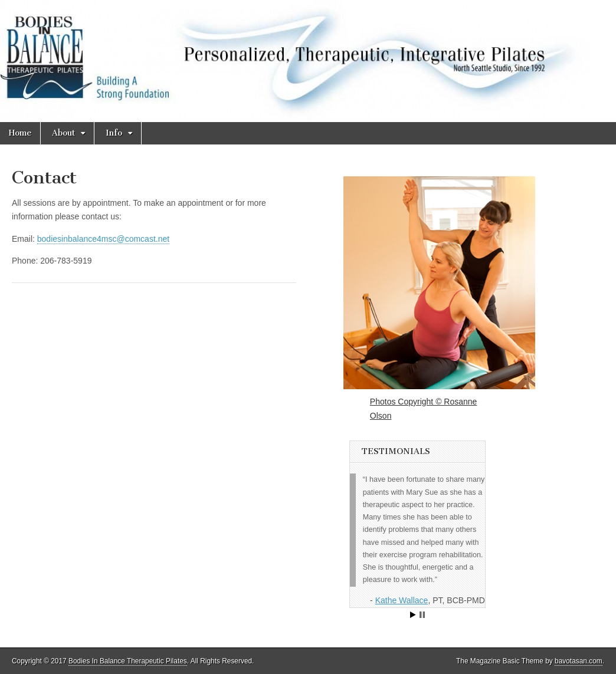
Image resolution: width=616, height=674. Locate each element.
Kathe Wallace (402, 600)
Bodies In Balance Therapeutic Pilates (128, 661)
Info (114, 133)
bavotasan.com (579, 661)
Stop (422, 615)
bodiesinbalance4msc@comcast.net (103, 239)
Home (20, 133)
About (63, 133)
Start (413, 615)
